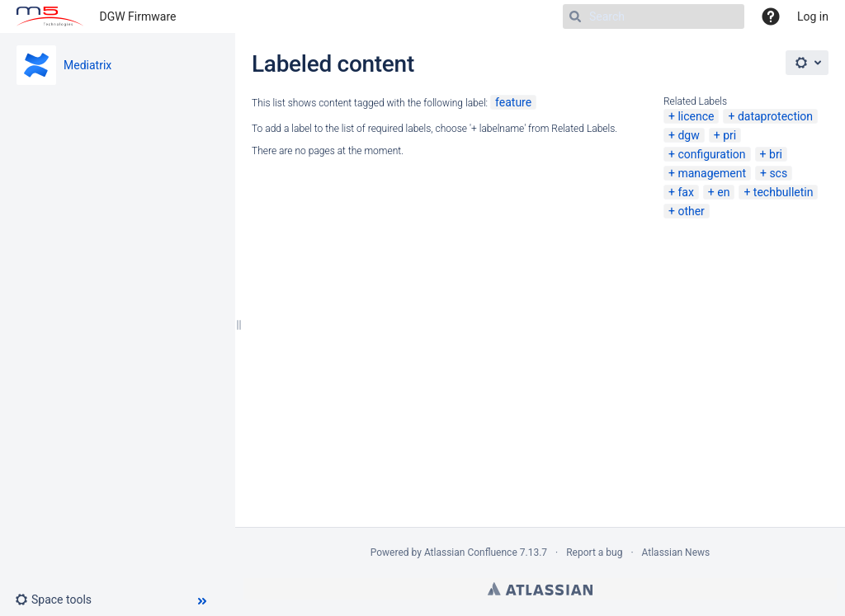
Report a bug (594, 553)
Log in (813, 16)
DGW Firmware (138, 16)
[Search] (654, 16)
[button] (60, 600)
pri (729, 135)
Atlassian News (676, 553)
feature (513, 102)
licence (696, 116)
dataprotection (775, 116)
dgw (688, 135)
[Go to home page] (50, 16)
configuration (711, 154)
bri (776, 154)
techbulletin (784, 192)
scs (778, 173)
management (712, 173)
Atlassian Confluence (471, 553)
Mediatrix (87, 65)
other (691, 211)
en (723, 192)
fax (685, 192)
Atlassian (540, 589)
